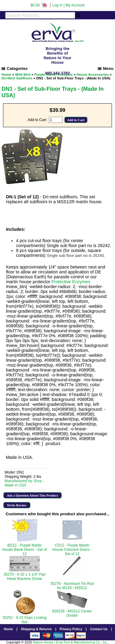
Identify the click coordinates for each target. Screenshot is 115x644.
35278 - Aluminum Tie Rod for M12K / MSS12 (72, 586)
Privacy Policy (71, 629)
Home (8, 629)
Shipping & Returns (36, 629)
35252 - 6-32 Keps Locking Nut (24, 620)
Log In (57, 5)
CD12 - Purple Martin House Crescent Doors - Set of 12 (72, 550)
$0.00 (39, 5)
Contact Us (99, 629)
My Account (75, 5)
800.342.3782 (57, 73)
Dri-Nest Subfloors (17, 78)
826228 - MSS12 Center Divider (72, 613)
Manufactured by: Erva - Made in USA (24, 483)
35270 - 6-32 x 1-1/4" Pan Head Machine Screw (24, 577)
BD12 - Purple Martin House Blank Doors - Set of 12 (24, 550)
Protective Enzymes (71, 282)
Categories (15, 69)
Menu (106, 69)
